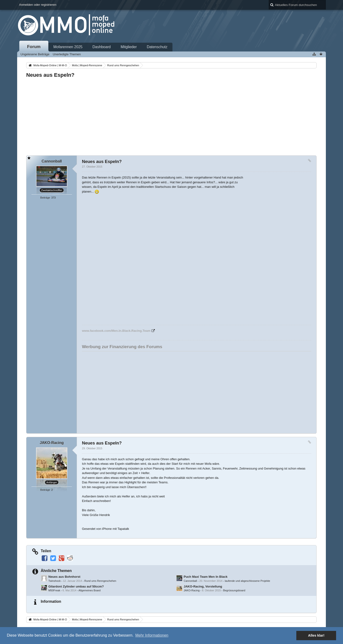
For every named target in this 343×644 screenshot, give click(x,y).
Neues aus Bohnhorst (64, 577)
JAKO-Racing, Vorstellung (203, 586)
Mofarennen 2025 (68, 47)
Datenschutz (157, 47)
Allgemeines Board (90, 590)
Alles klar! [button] (316, 635)
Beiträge (45, 198)
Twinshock (55, 581)
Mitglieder (129, 47)
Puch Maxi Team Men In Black (206, 577)
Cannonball (190, 581)
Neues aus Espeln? (50, 75)
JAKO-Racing (192, 590)
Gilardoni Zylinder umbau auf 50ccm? (76, 586)
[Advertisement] (169, 115)
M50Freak (54, 590)
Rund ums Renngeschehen (100, 581)
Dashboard (101, 47)
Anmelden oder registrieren (38, 5)
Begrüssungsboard (234, 590)
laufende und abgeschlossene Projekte (247, 581)
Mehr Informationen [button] (152, 635)
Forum (34, 47)
